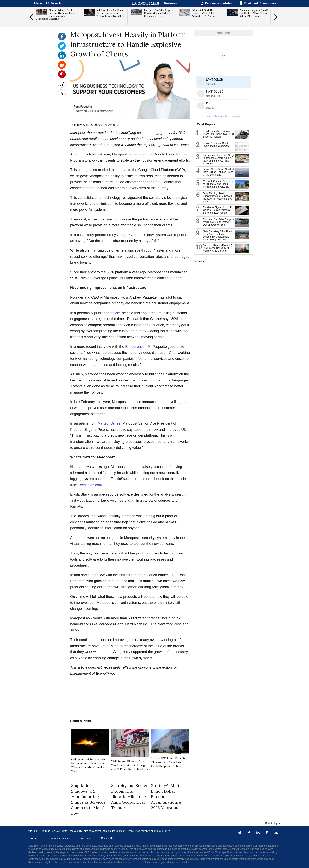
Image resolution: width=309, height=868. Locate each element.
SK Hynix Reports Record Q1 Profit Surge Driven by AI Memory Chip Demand (218, 248)
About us (36, 838)
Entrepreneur (135, 347)
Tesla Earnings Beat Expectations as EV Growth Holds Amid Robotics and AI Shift (218, 197)
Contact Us (107, 838)
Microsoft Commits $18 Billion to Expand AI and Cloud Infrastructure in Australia (219, 184)
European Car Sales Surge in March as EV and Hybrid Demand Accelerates (218, 222)
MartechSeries (109, 423)
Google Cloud (128, 235)
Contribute (85, 838)
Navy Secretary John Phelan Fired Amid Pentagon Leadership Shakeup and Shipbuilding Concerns (218, 235)
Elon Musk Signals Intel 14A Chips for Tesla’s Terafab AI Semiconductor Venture (218, 210)
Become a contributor (220, 3)
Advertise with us (60, 838)
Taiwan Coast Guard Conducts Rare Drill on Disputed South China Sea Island (219, 172)
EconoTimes (200, 261)
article (115, 313)
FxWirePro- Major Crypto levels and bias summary (216, 145)
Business (170, 3)
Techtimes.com (90, 485)
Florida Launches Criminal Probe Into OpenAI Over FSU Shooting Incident (218, 134)
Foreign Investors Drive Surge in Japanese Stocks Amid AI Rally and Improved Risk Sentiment (219, 159)
